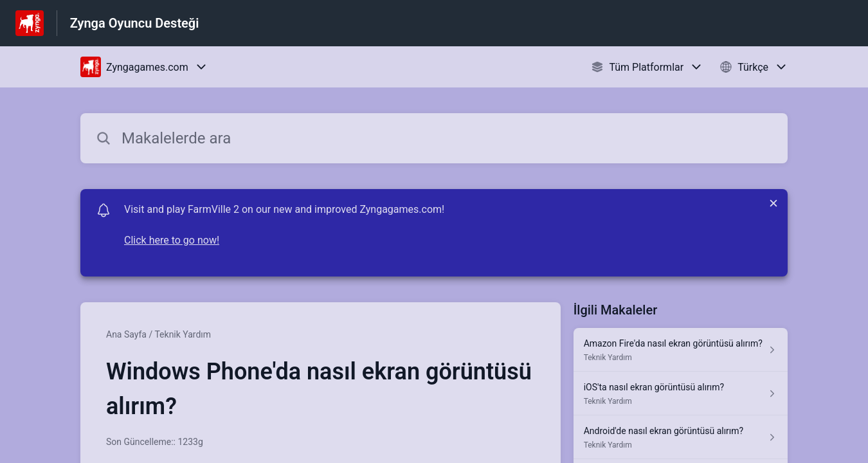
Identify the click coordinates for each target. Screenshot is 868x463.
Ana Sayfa (126, 334)
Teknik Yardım (183, 334)
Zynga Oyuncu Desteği (135, 23)
